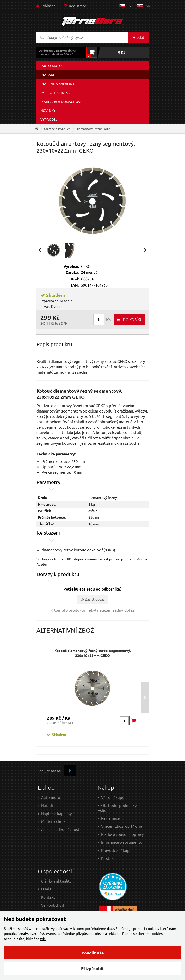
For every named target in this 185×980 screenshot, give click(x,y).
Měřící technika (56, 93)
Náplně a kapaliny (58, 84)
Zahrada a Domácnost (60, 829)
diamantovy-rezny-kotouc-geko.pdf (72, 550)
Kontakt (48, 897)
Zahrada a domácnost (62, 102)
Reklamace (110, 818)
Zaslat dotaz (95, 599)
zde (43, 939)
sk (148, 6)
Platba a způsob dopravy (122, 834)
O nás (46, 889)
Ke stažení (110, 858)
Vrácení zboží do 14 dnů (122, 826)
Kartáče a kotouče (57, 129)
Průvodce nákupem (118, 850)
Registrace (78, 6)
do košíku (133, 320)
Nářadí (48, 75)
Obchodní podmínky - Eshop (118, 808)
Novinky (48, 110)
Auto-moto (52, 66)
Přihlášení (48, 6)
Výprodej (49, 119)
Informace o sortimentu (122, 842)
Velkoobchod (53, 905)
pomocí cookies (146, 928)
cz (130, 6)
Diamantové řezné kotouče (96, 129)
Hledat (139, 37)
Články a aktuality (56, 881)
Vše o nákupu (113, 797)
